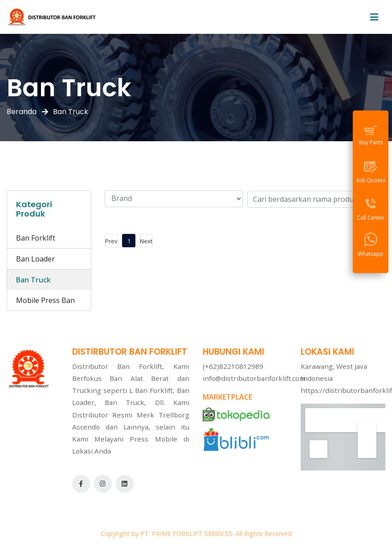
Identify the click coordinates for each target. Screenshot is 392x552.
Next (146, 241)
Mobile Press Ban (45, 300)
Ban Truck (33, 280)
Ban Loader (35, 259)
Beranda (22, 112)
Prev (111, 241)
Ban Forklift (36, 238)
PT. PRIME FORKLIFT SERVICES (186, 534)
